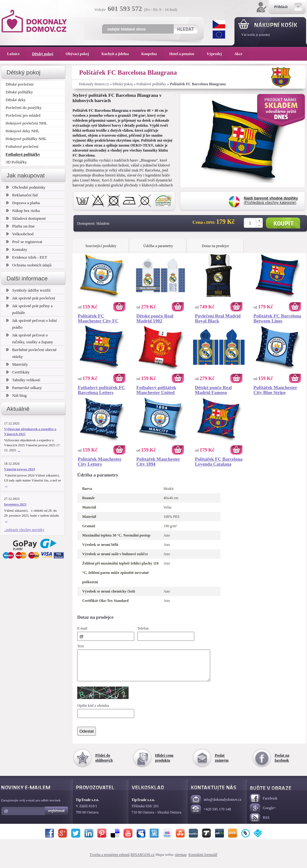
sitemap (181, 860)
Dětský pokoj (123, 84)
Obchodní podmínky (26, 187)
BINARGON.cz (142, 860)
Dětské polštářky (19, 92)
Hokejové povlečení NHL (26, 123)
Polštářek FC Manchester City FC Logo (98, 318)
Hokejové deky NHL (23, 131)
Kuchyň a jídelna (118, 54)
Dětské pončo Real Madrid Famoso (213, 390)
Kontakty (17, 249)
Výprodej (217, 54)
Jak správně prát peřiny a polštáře (29, 309)
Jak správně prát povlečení (31, 298)
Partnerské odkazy (24, 388)
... (19, 450)
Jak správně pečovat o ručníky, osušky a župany (29, 338)
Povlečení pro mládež (23, 115)
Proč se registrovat (24, 242)
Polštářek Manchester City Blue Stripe (275, 390)
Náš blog (16, 395)
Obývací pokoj (80, 54)
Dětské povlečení (20, 84)
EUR (219, 35)
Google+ (263, 814)
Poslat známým (222, 763)
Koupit (283, 223)
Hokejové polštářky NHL (26, 139)
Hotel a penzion (185, 54)
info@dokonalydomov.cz (216, 806)
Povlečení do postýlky (24, 108)
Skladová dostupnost (26, 218)
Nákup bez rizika (23, 211)
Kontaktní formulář (203, 860)
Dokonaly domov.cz (94, 84)
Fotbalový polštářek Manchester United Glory (156, 390)
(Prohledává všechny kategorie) (271, 200)
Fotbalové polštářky (151, 84)
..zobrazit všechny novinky (24, 530)
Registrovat (57, 817)
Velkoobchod (20, 234)
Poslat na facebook (282, 763)
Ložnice (17, 54)
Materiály (17, 364)
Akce (239, 54)
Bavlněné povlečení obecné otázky (31, 353)
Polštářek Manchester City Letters (100, 462)
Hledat (185, 29)
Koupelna (152, 54)
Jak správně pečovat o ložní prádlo (31, 324)
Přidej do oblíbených (104, 763)
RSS (260, 824)
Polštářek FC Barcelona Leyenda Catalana (219, 462)
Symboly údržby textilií (28, 290)
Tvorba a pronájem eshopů (110, 860)
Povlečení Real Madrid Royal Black (218, 318)
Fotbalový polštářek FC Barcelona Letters (102, 390)
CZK (219, 24)
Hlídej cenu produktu (164, 763)
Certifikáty (18, 372)
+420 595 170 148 (211, 815)
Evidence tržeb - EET (26, 257)
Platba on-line (20, 226)
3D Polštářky (16, 162)
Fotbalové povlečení (22, 146)
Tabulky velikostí (23, 380)
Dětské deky (16, 100)
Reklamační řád (22, 195)
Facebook (264, 804)
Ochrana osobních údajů (29, 265)
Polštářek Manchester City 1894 (158, 462)
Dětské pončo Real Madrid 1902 (155, 318)
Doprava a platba (23, 203)
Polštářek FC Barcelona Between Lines (277, 318)
